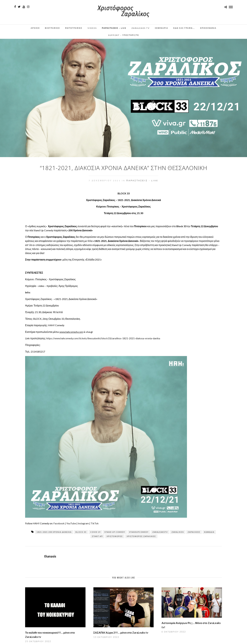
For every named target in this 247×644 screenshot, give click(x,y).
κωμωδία (209, 532)
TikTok (95, 523)
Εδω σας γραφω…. (184, 28)
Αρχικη (35, 28)
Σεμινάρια (162, 28)
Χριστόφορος (115, 536)
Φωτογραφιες (74, 28)
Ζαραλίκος (194, 532)
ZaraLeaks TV (141, 28)
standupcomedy (139, 532)
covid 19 (95, 532)
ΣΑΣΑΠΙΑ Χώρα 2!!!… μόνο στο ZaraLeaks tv (121, 633)
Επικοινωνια (208, 28)
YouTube (71, 523)
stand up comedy (115, 532)
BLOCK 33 (81, 532)
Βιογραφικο (52, 28)
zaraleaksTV (160, 532)
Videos (92, 28)
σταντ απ (97, 536)
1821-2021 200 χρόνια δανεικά (54, 532)
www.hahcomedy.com (71, 332)
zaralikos (178, 532)
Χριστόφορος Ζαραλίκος (141, 536)
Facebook (59, 523)
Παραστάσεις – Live (114, 28)
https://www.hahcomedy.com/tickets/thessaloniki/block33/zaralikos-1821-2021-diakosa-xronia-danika (103, 338)
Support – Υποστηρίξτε (124, 35)
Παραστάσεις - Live (142, 181)
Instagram (83, 523)
